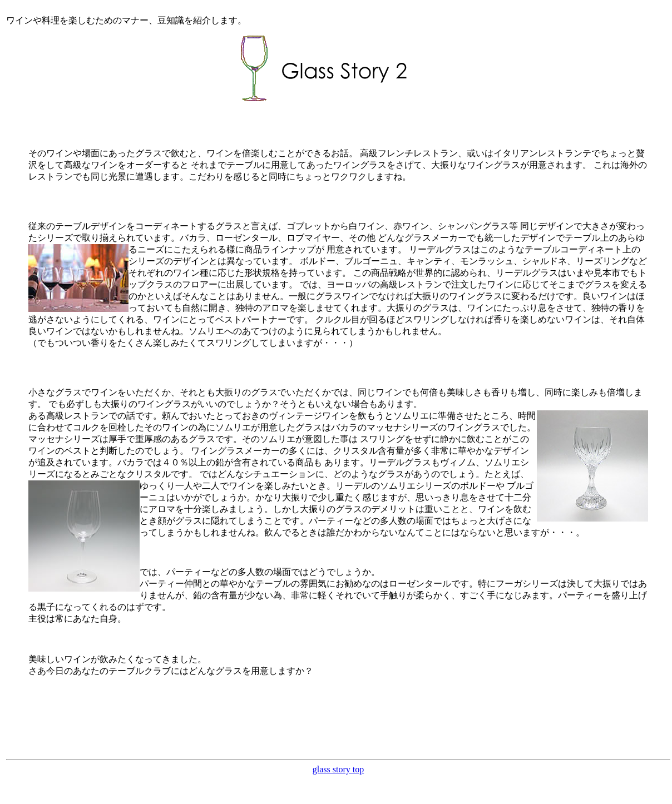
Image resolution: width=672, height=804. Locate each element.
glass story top (338, 769)
